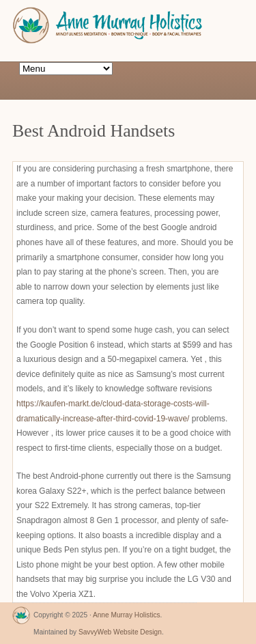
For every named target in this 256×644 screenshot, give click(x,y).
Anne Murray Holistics (127, 615)
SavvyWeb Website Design (120, 632)
